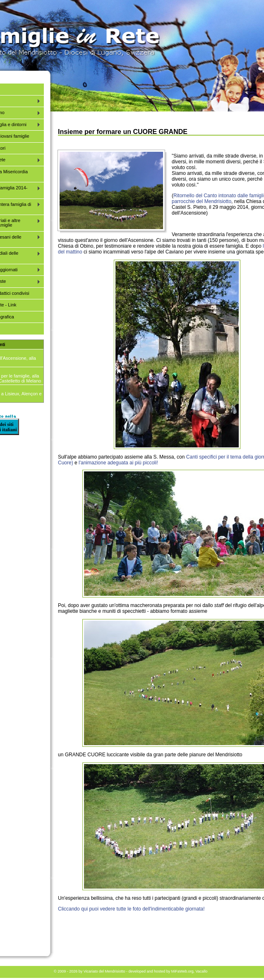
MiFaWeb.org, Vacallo (190, 971)
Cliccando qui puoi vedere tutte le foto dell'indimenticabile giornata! (131, 909)
